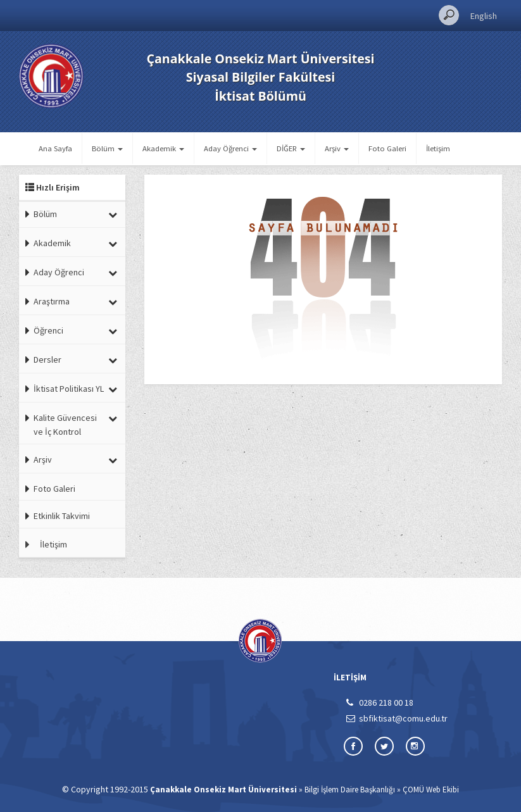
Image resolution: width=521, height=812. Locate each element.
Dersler (47, 359)
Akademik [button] (163, 148)
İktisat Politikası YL (69, 389)
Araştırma (52, 301)
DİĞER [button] (291, 148)
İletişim (438, 148)
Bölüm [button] (107, 148)
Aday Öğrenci (59, 272)
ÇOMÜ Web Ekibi (431, 790)
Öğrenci (48, 330)
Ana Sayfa (55, 148)
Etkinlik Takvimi (62, 516)
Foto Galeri (387, 148)
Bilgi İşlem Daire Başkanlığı (350, 790)
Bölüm (45, 214)
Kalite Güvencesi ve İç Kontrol (65, 425)
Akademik (52, 243)
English (484, 16)
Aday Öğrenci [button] (230, 148)
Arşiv (43, 459)
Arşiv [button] (337, 148)
